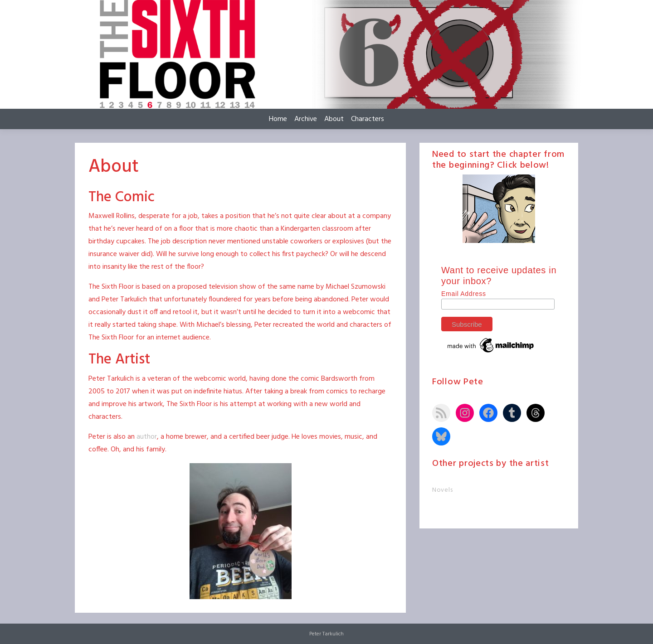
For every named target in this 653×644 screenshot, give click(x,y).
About (334, 119)
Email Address (464, 294)
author (147, 437)
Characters (368, 119)
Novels (442, 490)
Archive (306, 119)
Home (278, 119)
